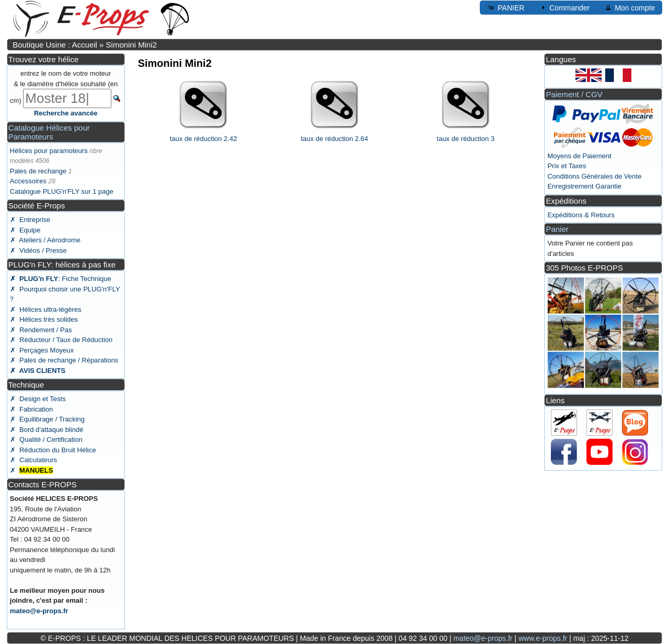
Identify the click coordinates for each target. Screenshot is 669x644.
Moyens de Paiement (579, 156)
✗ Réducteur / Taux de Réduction (61, 340)
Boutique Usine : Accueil (55, 45)
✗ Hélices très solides (44, 319)
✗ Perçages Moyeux (42, 350)
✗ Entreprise (30, 220)
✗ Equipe (25, 230)
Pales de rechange (38, 171)
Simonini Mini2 (132, 45)
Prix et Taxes (567, 166)
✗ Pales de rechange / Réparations (64, 360)
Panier (557, 229)
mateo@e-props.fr (39, 611)
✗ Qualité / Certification (46, 440)
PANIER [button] (506, 7)
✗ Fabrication (32, 409)
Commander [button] (564, 7)
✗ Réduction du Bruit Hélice (53, 450)
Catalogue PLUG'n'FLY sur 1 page (62, 191)
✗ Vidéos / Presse (38, 250)
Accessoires (28, 181)
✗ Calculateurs (33, 460)
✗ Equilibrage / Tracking (47, 419)
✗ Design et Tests (38, 399)
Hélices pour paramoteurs (49, 151)
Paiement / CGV (574, 94)
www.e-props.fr (543, 638)
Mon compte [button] (630, 7)
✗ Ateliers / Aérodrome (45, 240)
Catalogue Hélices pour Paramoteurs (49, 132)
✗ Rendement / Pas (41, 330)
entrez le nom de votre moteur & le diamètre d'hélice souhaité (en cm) (64, 87)
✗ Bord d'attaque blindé (47, 430)
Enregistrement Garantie (584, 186)
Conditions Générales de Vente (594, 176)
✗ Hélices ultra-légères (46, 309)
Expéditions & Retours (581, 215)
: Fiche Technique (61, 279)
